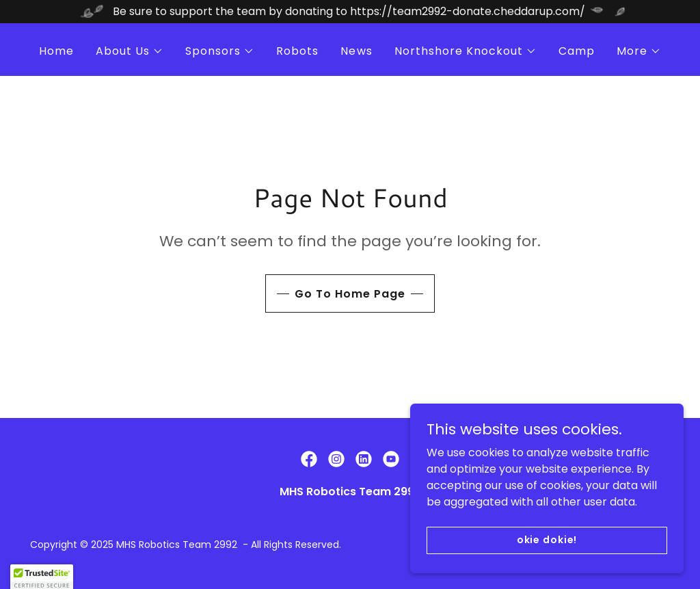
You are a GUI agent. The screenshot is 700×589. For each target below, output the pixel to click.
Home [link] (56, 51)
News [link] (356, 51)
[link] (309, 459)
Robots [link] (297, 51)
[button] (130, 51)
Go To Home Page (350, 294)
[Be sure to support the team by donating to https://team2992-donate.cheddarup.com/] (350, 12)
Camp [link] (577, 51)
